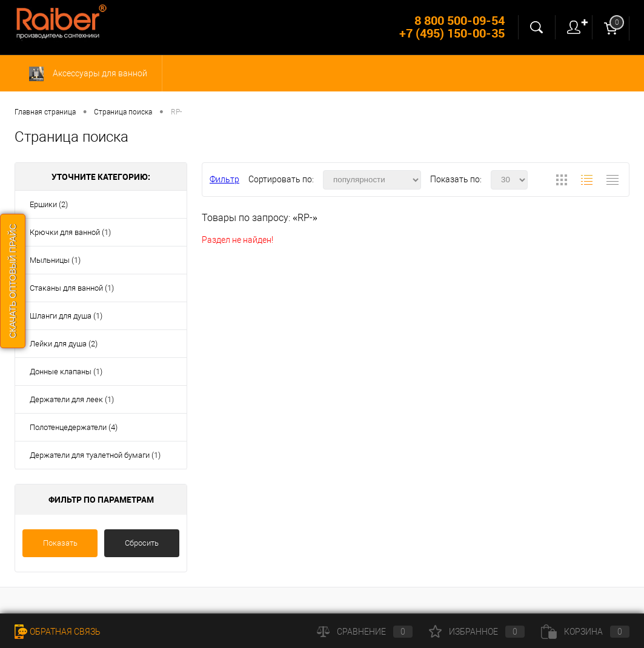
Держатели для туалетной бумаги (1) (95, 455)
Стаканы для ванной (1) (72, 288)
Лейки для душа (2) (64, 344)
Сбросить (142, 543)
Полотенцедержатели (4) (74, 427)
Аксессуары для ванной (88, 74)
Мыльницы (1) (55, 260)
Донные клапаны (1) (66, 372)
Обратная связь (58, 632)
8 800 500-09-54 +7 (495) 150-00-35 (452, 27)
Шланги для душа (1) (66, 316)
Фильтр (224, 179)
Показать (60, 543)
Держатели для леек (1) (72, 399)
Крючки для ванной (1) (70, 232)
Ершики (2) (49, 204)
